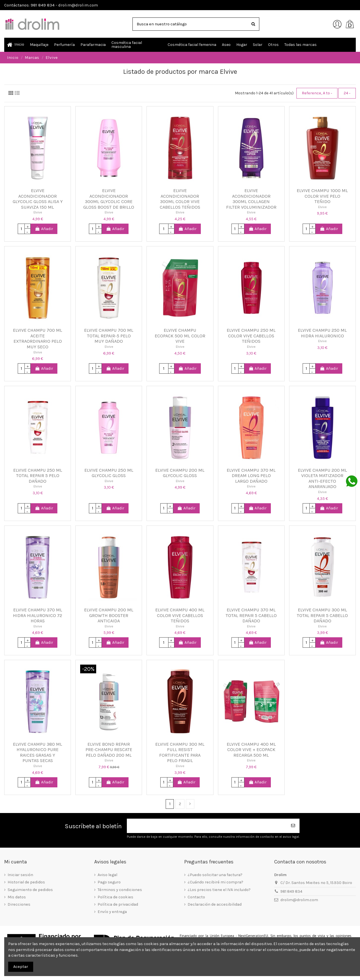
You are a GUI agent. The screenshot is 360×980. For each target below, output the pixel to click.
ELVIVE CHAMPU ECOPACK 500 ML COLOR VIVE (180, 336)
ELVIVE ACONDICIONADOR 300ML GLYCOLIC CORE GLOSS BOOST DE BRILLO (109, 199)
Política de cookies (115, 897)
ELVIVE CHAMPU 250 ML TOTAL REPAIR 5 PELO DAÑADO (38, 476)
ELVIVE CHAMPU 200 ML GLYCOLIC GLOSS (180, 473)
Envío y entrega (112, 912)
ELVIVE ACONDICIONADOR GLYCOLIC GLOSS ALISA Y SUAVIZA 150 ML (38, 199)
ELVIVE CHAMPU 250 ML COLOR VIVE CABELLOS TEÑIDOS (251, 336)
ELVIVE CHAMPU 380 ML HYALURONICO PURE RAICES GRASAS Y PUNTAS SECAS (38, 752)
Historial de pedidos (26, 882)
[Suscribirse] (293, 826)
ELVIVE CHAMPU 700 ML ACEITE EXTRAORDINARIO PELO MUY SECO (38, 338)
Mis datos (17, 897)
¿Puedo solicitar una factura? (215, 875)
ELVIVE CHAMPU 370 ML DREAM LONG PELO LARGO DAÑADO (251, 476)
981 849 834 (291, 891)
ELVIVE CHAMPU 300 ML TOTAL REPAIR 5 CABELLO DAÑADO (322, 615)
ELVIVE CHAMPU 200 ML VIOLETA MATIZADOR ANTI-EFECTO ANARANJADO (322, 478)
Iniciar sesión (20, 875)
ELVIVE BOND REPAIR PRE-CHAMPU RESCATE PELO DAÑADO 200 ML (109, 750)
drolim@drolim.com (299, 900)
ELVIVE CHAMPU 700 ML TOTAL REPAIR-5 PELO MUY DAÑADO (109, 336)
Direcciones (19, 904)
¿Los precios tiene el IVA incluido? (219, 890)
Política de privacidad (118, 904)
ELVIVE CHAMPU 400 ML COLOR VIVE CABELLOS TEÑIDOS (180, 615)
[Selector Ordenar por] (317, 93)
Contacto (196, 897)
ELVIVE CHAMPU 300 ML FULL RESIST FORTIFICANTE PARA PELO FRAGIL (180, 752)
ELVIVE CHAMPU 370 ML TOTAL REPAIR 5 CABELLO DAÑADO (251, 615)
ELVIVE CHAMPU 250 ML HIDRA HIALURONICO (322, 333)
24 (347, 93)
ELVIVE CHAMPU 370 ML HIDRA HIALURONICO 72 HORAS (38, 615)
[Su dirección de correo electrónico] (207, 826)
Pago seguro (109, 882)
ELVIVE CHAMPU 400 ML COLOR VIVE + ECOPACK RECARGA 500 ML (251, 750)
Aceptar (21, 967)
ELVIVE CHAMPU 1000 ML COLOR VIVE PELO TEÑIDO (322, 196)
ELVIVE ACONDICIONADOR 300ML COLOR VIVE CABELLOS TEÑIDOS (180, 199)
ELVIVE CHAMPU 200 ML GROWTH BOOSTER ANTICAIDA (109, 615)
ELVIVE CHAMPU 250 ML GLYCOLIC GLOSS (109, 473)
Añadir (44, 229)
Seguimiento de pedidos (30, 890)
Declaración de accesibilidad (215, 904)
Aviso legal (107, 875)
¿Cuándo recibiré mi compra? (215, 882)
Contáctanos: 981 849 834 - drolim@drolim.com (51, 5)
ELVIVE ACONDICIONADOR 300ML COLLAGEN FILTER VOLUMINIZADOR (251, 199)
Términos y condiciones (120, 890)
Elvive (38, 212)
